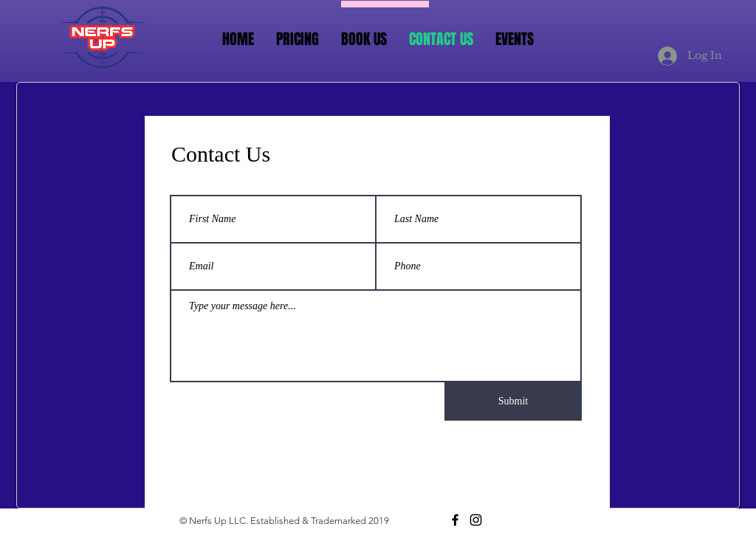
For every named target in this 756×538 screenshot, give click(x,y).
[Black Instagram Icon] (476, 520)
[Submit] (513, 401)
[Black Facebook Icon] (455, 520)
